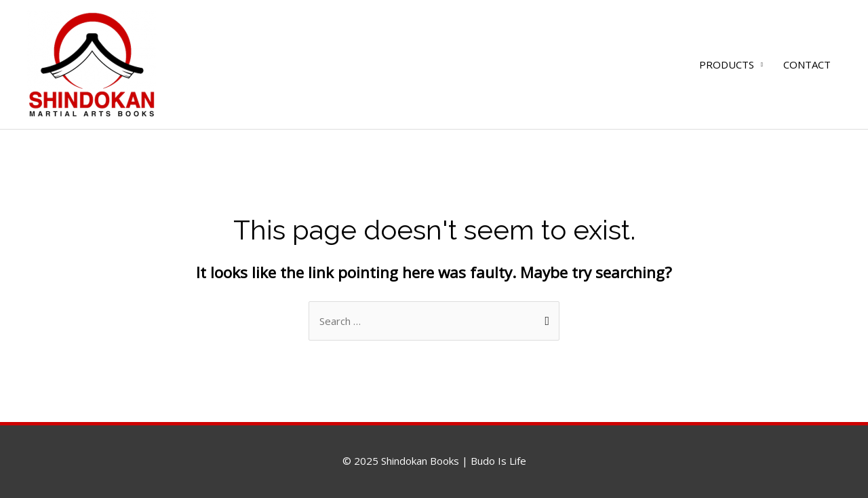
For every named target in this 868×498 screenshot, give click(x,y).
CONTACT (807, 64)
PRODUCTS (727, 64)
